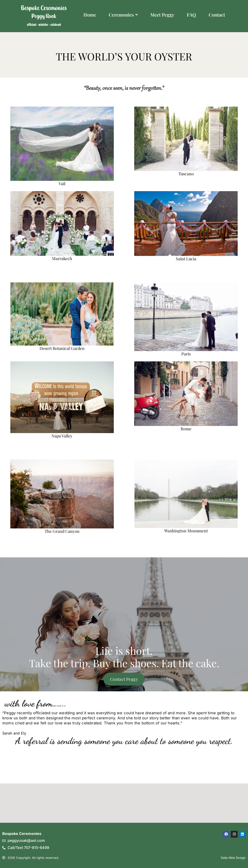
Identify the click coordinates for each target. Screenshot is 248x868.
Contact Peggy (124, 679)
